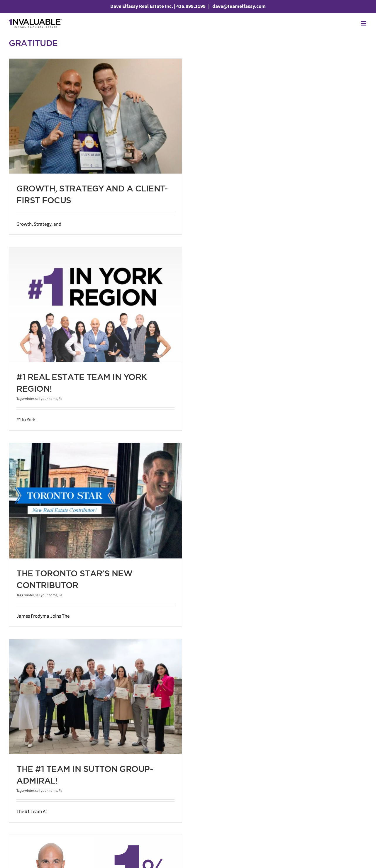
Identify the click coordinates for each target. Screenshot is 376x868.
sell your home (46, 399)
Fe (60, 399)
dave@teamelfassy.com (239, 6)
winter (29, 399)
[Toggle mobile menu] (364, 23)
